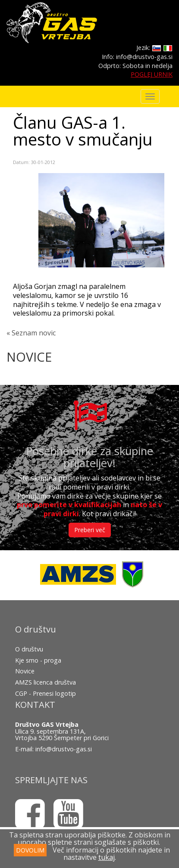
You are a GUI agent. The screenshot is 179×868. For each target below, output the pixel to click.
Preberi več (90, 530)
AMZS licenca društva (46, 682)
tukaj (107, 857)
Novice (25, 671)
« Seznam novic (31, 333)
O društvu (29, 649)
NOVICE (29, 357)
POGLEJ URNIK (152, 74)
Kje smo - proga (38, 660)
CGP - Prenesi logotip (46, 693)
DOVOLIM (30, 850)
